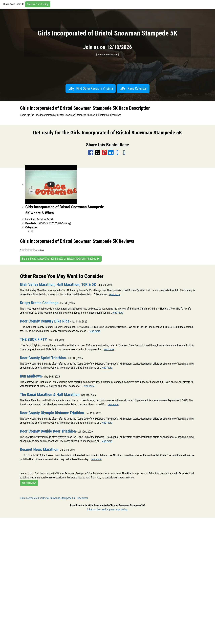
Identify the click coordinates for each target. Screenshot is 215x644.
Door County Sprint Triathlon (43, 358)
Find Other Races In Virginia (91, 88)
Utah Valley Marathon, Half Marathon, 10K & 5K (58, 284)
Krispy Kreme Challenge (39, 303)
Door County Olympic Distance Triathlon (52, 413)
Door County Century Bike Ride (45, 321)
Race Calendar (133, 88)
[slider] (28, 250)
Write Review (29, 483)
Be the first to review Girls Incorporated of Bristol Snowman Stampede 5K (61, 259)
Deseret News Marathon (39, 450)
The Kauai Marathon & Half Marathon (50, 395)
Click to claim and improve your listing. (107, 509)
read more (115, 294)
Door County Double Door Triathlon (48, 431)
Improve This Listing (38, 4)
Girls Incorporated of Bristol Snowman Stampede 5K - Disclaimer (54, 498)
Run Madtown (31, 376)
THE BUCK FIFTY (34, 339)
